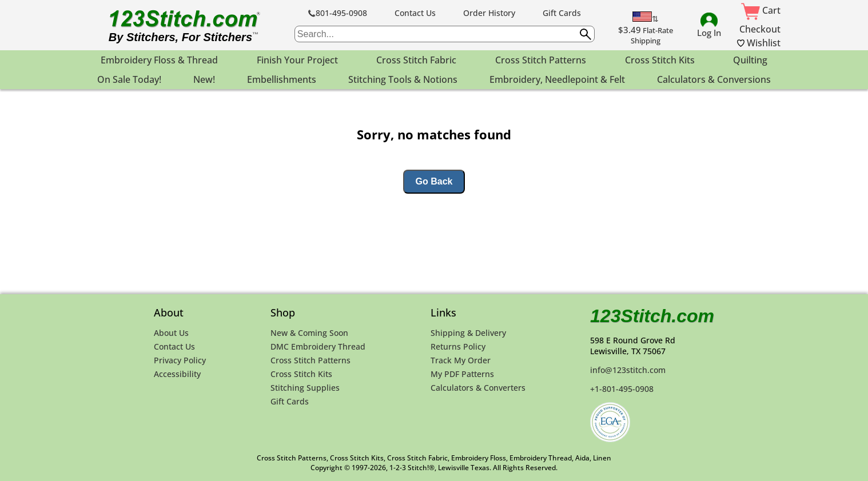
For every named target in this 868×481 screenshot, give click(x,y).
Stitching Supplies (305, 388)
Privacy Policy (180, 360)
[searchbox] (445, 34)
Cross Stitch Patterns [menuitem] (541, 60)
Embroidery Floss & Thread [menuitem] (159, 60)
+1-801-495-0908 (622, 389)
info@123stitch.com (628, 370)
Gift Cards (562, 13)
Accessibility (177, 374)
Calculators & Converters (478, 388)
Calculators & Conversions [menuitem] (714, 79)
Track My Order (461, 360)
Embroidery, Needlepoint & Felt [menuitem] (557, 79)
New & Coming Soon (309, 333)
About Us (171, 333)
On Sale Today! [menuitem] (129, 79)
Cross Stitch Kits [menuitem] (660, 60)
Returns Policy (458, 346)
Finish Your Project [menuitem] (297, 60)
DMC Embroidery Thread (318, 346)
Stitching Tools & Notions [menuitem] (403, 79)
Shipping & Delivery (468, 333)
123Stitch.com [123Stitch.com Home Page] (652, 316)
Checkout (760, 29)
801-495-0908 (338, 13)
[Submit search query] (586, 34)
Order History (489, 13)
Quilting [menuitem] (750, 60)
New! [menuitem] (204, 79)
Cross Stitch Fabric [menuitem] (416, 60)
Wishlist (759, 43)
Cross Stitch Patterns (310, 360)
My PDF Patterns (462, 374)
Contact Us (415, 13)
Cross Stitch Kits (301, 374)
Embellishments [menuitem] (282, 79)
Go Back (434, 181)
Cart (761, 10)
